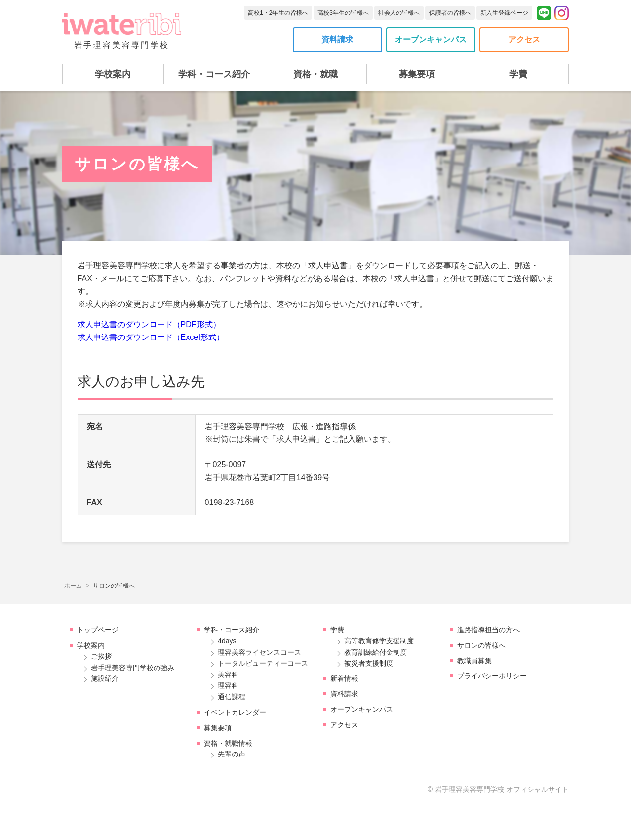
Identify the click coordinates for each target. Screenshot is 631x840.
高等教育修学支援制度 (379, 641)
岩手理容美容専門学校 (122, 31)
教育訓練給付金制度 (376, 652)
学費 (518, 74)
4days (227, 641)
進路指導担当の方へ (488, 630)
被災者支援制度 (369, 663)
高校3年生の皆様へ (343, 13)
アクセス (524, 40)
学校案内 (113, 74)
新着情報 (344, 678)
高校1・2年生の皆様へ (278, 13)
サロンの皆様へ (481, 645)
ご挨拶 (101, 656)
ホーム (73, 586)
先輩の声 (232, 754)
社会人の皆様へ (399, 13)
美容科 (228, 674)
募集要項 (417, 74)
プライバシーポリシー (492, 676)
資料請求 (337, 40)
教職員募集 (474, 661)
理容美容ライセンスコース (259, 652)
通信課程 (232, 697)
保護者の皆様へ (450, 13)
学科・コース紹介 (214, 74)
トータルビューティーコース (263, 663)
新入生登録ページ (504, 13)
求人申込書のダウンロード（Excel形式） (151, 337)
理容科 (228, 685)
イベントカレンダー (235, 712)
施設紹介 (105, 678)
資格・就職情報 (228, 743)
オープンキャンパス (431, 40)
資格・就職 (315, 74)
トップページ (98, 630)
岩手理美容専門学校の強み (133, 668)
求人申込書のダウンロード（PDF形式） (149, 324)
